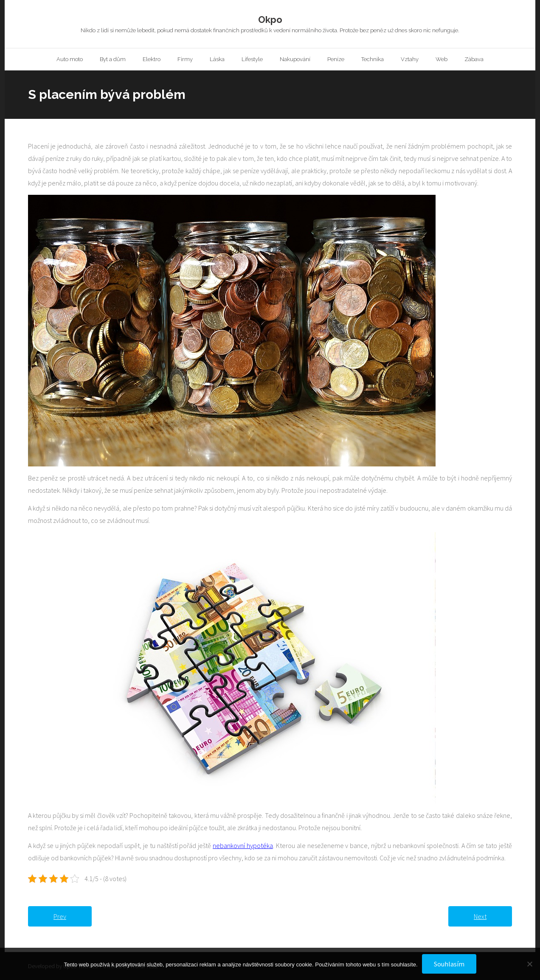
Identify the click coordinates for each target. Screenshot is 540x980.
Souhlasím (449, 964)
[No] (529, 964)
